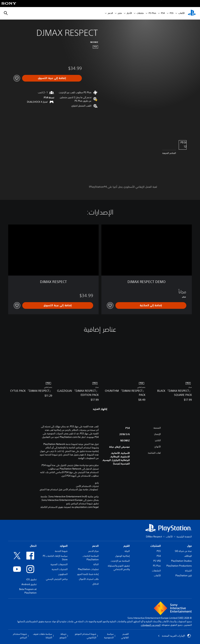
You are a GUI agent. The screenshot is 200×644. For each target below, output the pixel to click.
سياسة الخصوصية (109, 636)
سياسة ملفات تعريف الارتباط (43, 636)
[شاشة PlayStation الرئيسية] (192, 13)
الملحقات (156, 571)
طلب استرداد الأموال (89, 579)
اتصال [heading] (33, 546)
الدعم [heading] (95, 546)
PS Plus (152, 13)
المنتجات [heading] (156, 546)
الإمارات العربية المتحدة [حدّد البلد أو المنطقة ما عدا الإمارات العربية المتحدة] (174, 636)
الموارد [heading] (64, 546)
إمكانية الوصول (122, 556)
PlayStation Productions (179, 566)
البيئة (127, 551)
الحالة (96, 564)
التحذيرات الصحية (60, 569)
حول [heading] (189, 546)
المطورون (63, 574)
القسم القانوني (125, 636)
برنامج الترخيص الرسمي (57, 579)
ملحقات (140, 13)
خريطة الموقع (63, 636)
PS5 (159, 551)
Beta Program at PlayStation (28, 591)
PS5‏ (172, 13)
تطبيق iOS (31, 579)
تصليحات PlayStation (88, 569)
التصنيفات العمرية (59, 564)
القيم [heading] (127, 546)
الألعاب (181, 13)
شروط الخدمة (61, 551)
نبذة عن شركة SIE (183, 551)
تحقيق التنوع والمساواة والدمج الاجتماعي (119, 567)
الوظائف (188, 556)
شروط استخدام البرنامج (20, 636)
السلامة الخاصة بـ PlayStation (91, 558)
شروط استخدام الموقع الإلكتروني (86, 636)
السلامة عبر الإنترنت (120, 561)
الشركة (188, 571)
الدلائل (96, 584)
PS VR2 (157, 561)
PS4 (163, 13)
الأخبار (129, 13)
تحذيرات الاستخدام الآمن (87, 486)
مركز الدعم (93, 551)
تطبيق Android (29, 584)
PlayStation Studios (181, 561)
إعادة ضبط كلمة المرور (88, 574)
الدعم (110, 13)
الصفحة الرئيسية (184, 537)
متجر (120, 13)
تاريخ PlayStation (184, 575)
